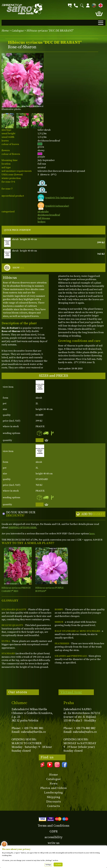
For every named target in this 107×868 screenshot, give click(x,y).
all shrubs (43, 212)
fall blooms (44, 218)
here (92, 534)
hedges (41, 222)
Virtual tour (71, 692)
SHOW (18, 268)
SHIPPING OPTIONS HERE (22, 528)
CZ (93, 5)
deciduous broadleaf (49, 215)
